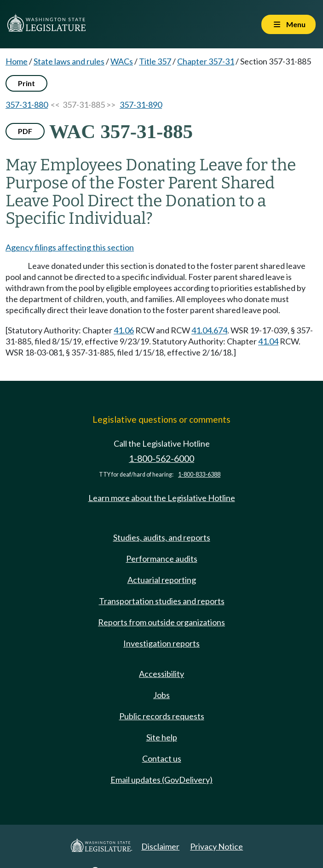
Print (26, 83)
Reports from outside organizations (161, 622)
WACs (122, 61)
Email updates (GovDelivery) (161, 780)
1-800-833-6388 (199, 475)
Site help (162, 737)
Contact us (162, 758)
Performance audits (162, 559)
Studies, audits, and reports (162, 537)
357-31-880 (27, 105)
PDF (25, 131)
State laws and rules (69, 61)
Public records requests (162, 716)
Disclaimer (160, 846)
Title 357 (155, 61)
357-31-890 (141, 105)
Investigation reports (161, 643)
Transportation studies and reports (162, 601)
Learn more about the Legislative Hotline (162, 498)
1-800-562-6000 (161, 458)
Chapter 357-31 (206, 61)
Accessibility (161, 674)
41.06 (124, 330)
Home (17, 61)
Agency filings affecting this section (70, 247)
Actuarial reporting (162, 580)
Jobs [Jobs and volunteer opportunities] (161, 695)
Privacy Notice (216, 846)
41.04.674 (209, 330)
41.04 (268, 341)
